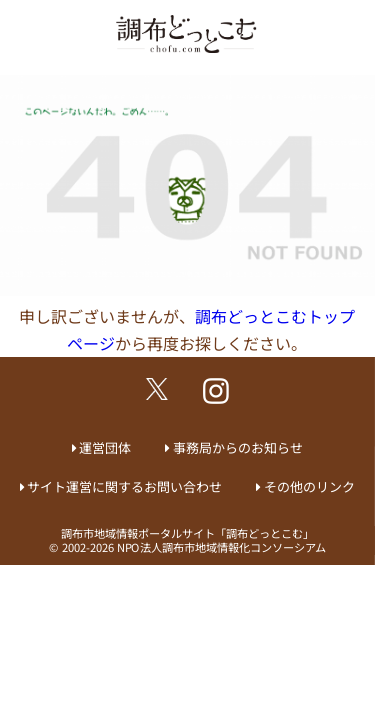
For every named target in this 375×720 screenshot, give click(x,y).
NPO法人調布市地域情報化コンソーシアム (221, 547)
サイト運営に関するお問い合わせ (124, 486)
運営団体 (105, 447)
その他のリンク (309, 486)
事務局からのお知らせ (238, 447)
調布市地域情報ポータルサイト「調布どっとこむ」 (187, 533)
